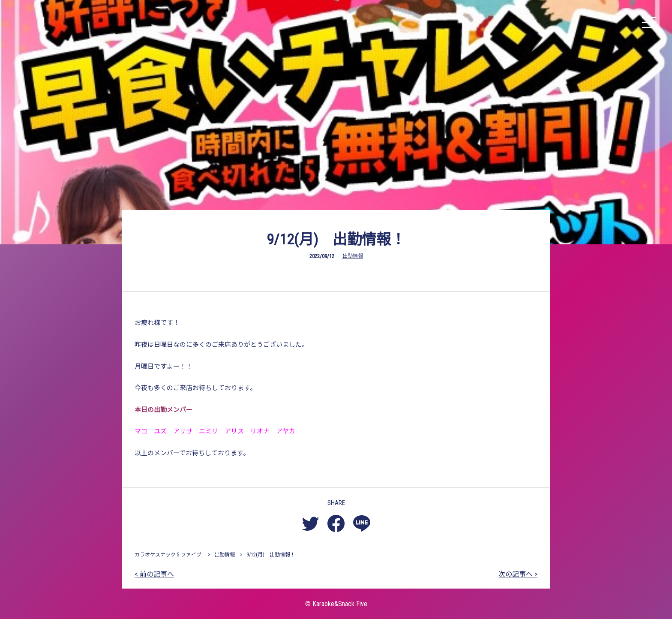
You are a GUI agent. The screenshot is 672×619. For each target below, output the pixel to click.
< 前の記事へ (154, 574)
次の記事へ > (518, 574)
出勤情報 (353, 256)
